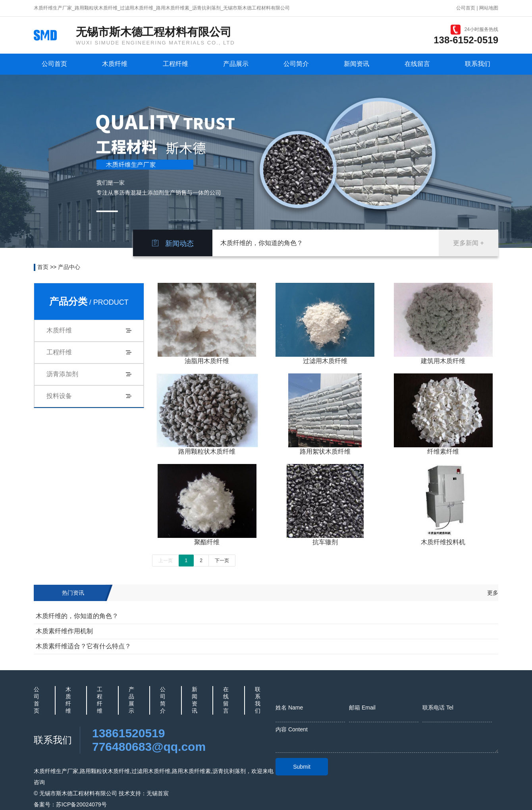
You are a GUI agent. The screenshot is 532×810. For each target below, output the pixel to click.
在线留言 (417, 64)
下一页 (222, 561)
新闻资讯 (357, 64)
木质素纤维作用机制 (64, 631)
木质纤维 (115, 64)
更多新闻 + (468, 243)
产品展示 (236, 64)
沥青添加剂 (62, 374)
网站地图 (489, 8)
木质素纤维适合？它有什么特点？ (83, 646)
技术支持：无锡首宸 (144, 793)
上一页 (166, 561)
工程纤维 (175, 64)
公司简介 (296, 64)
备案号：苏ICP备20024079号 (70, 804)
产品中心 (69, 267)
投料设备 (59, 396)
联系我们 (478, 64)
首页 (43, 267)
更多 (493, 593)
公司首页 (466, 8)
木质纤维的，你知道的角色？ (262, 243)
